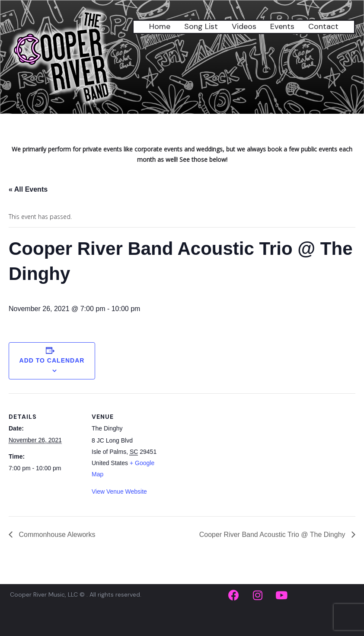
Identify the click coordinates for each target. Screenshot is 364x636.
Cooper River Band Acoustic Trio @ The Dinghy (273, 535)
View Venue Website (119, 491)
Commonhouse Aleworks (56, 535)
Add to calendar (52, 360)
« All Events (28, 189)
